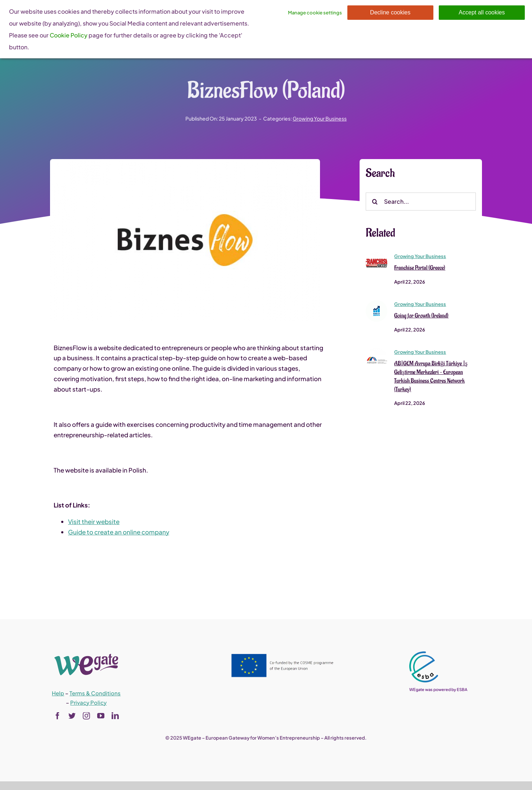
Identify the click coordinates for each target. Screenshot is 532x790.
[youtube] (101, 716)
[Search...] (421, 202)
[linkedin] (115, 716)
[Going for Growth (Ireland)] (377, 303)
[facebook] (58, 716)
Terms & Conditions (95, 693)
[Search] (375, 202)
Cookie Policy (69, 35)
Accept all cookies (482, 12)
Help (58, 693)
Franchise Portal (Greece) (420, 268)
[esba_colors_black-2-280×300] (424, 654)
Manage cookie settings (315, 13)
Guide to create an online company (119, 532)
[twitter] (72, 716)
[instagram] (86, 716)
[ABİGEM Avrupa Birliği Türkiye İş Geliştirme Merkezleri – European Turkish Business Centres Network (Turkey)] (377, 351)
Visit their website (94, 522)
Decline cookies (390, 12)
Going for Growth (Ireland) (421, 316)
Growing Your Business (320, 118)
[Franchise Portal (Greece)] (377, 256)
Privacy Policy (88, 702)
